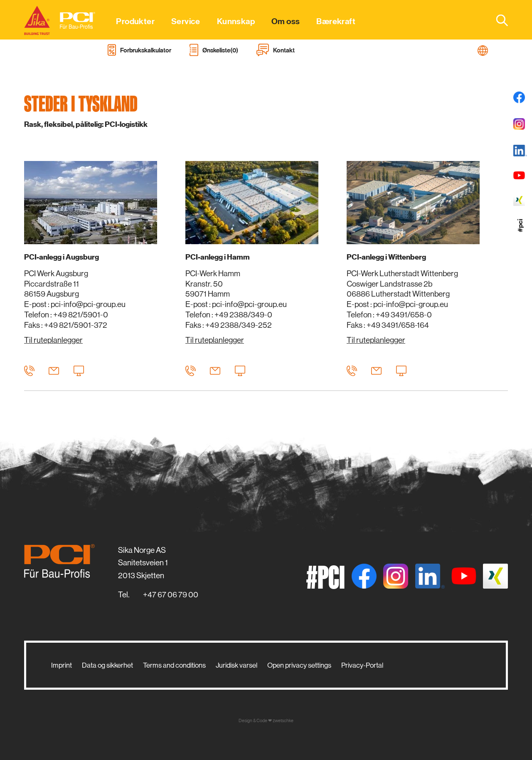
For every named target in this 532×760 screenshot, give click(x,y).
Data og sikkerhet (107, 665)
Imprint (62, 665)
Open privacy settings (299, 665)
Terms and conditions (174, 665)
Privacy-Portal (362, 665)
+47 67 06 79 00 (171, 595)
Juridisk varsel (236, 665)
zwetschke (283, 721)
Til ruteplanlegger (53, 340)
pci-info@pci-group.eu (88, 304)
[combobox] (497, 20)
